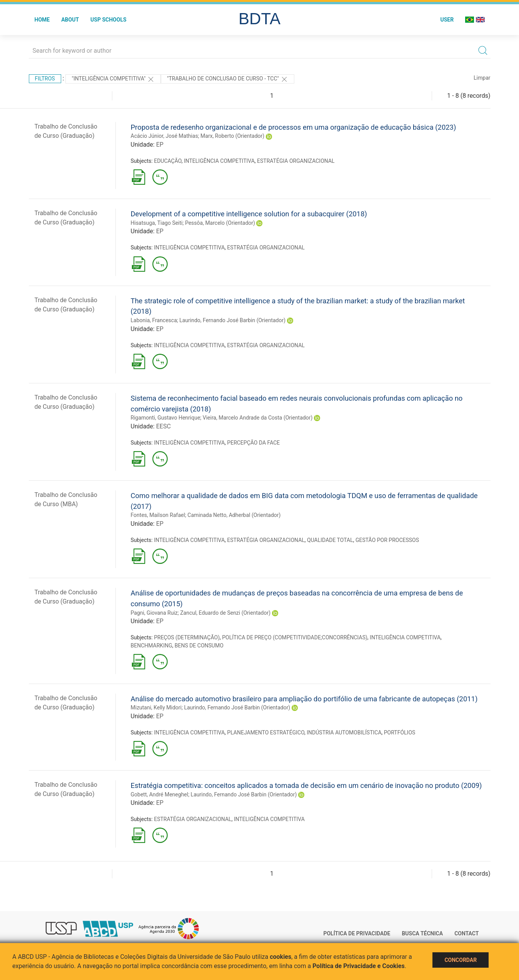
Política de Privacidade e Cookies (359, 966)
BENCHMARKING (152, 646)
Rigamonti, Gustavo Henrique (166, 418)
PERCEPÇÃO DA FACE (253, 443)
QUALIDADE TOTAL (330, 540)
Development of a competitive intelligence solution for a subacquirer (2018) (249, 214)
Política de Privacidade (357, 933)
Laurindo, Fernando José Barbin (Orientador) (232, 320)
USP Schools (108, 20)
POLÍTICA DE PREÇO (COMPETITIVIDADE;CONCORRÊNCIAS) (295, 637)
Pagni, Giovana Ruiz (154, 613)
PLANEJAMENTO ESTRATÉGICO (266, 732)
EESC (164, 426)
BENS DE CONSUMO (199, 646)
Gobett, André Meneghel (160, 794)
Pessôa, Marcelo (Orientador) (220, 223)
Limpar (482, 78)
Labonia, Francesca (154, 320)
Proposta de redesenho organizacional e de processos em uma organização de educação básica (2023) (294, 127)
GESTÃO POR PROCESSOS (387, 540)
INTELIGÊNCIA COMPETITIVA (219, 161)
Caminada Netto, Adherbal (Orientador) (234, 515)
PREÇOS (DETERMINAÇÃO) (187, 637)
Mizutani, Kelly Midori (156, 707)
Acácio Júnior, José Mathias (164, 136)
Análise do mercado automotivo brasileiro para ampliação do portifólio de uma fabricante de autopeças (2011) (304, 699)
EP (160, 145)
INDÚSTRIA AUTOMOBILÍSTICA (344, 732)
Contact (466, 933)
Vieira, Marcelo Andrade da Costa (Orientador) (258, 418)
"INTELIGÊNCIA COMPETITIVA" (113, 79)
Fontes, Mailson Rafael (158, 515)
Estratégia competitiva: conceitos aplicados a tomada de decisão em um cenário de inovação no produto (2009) (306, 785)
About (70, 20)
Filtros (45, 79)
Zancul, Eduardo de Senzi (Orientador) (225, 613)
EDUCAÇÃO (168, 161)
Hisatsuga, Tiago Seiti (157, 223)
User (447, 20)
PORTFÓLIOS (400, 732)
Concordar (461, 960)
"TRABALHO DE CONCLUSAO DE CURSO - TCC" (228, 79)
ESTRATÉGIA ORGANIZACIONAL (296, 161)
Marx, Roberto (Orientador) (232, 136)
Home (42, 20)
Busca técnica (422, 933)
